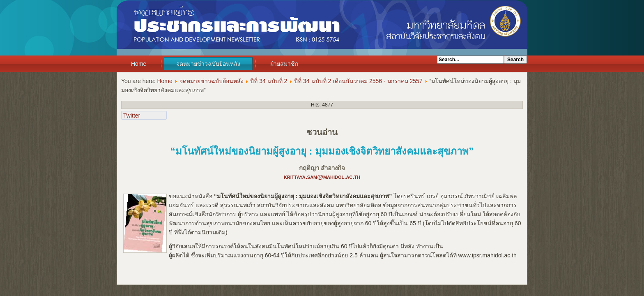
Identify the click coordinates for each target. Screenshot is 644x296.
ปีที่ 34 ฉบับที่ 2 (269, 81)
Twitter (132, 116)
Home (139, 64)
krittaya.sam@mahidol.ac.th (322, 177)
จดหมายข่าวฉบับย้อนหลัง (208, 64)
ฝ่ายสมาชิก (284, 64)
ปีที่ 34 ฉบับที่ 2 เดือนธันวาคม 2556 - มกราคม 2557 (358, 81)
